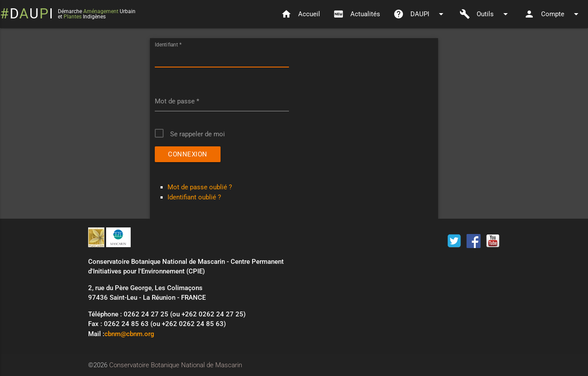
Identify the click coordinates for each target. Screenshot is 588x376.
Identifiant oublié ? (194, 197)
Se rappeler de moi (198, 134)
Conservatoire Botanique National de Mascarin (176, 365)
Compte (553, 14)
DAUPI (420, 14)
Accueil (301, 14)
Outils (485, 14)
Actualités (357, 14)
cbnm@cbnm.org (129, 334)
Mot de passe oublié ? (200, 187)
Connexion (188, 154)
